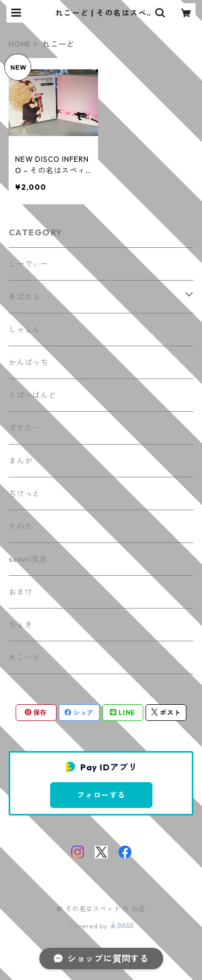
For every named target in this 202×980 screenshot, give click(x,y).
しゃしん (25, 330)
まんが (20, 461)
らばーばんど (33, 395)
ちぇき (20, 625)
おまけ (20, 592)
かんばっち (29, 362)
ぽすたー (25, 428)
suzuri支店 (28, 559)
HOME (20, 44)
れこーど (25, 657)
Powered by (101, 926)
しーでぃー (29, 264)
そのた (20, 526)
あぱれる (25, 297)
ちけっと (25, 493)
